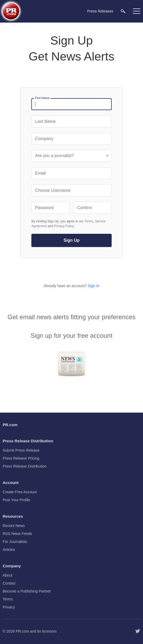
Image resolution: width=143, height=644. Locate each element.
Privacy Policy (64, 226)
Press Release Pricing (21, 458)
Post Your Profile (16, 500)
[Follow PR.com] (138, 631)
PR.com (22, 631)
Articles (9, 550)
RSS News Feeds (17, 534)
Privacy (9, 607)
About (8, 575)
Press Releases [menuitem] (100, 11)
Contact (9, 583)
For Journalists (15, 542)
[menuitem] (123, 11)
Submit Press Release (21, 450)
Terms (89, 221)
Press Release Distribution (25, 466)
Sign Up (71, 240)
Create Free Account (20, 492)
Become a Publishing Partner (27, 591)
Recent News (14, 526)
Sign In (94, 286)
